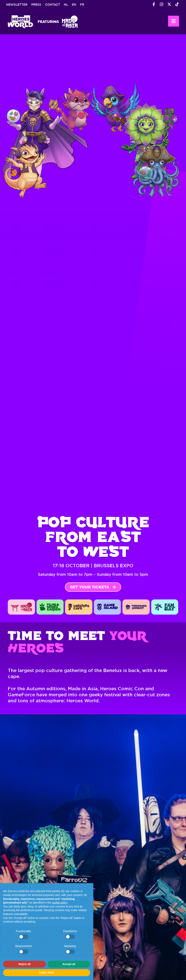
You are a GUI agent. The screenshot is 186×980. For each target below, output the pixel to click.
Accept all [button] (69, 964)
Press (36, 5)
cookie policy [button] (60, 903)
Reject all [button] (24, 964)
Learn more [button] (47, 972)
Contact (53, 5)
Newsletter (17, 5)
